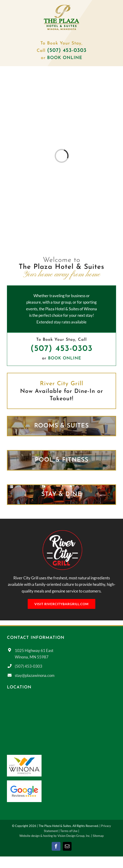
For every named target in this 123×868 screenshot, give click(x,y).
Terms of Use (69, 831)
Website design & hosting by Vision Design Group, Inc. (55, 836)
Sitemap (98, 836)
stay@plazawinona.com (35, 675)
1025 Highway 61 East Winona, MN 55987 (34, 654)
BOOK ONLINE (65, 58)
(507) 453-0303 (61, 349)
